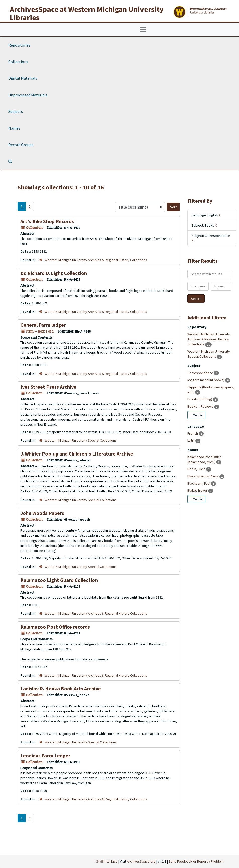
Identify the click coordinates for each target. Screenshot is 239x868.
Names (14, 128)
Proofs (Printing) (200, 399)
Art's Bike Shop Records (47, 221)
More (198, 415)
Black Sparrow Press (203, 476)
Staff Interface (107, 861)
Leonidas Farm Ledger (45, 755)
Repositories (19, 45)
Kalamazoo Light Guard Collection (59, 580)
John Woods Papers (42, 513)
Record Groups (21, 145)
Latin (191, 440)
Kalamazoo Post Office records (55, 627)
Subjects (16, 111)
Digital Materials (23, 78)
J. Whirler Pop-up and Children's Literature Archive (77, 454)
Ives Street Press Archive (48, 387)
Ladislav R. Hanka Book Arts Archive (61, 689)
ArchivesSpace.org (141, 861)
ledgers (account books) (206, 380)
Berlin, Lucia (197, 469)
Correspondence (201, 373)
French (193, 433)
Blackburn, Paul (199, 483)
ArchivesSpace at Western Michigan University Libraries (87, 13)
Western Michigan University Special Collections (81, 440)
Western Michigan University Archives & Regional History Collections (96, 260)
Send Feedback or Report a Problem (196, 861)
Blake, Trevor (198, 490)
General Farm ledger (43, 325)
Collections (18, 62)
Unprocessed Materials (28, 95)
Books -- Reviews (201, 406)
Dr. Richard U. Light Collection (54, 273)
